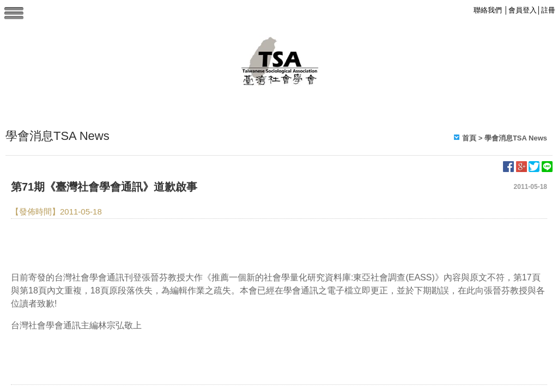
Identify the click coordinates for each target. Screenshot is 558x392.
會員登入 (523, 10)
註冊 (548, 10)
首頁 (469, 138)
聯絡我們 (488, 10)
